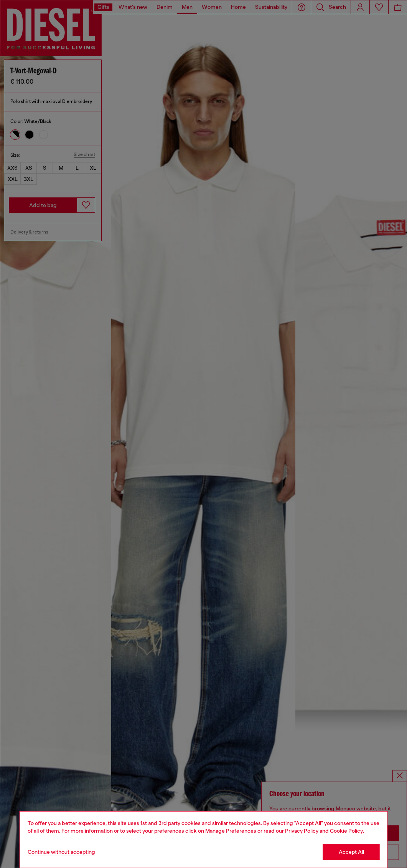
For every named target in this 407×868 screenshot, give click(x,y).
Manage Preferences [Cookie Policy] (231, 831)
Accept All (351, 852)
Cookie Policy (346, 831)
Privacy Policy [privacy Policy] (302, 831)
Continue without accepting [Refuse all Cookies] (61, 852)
